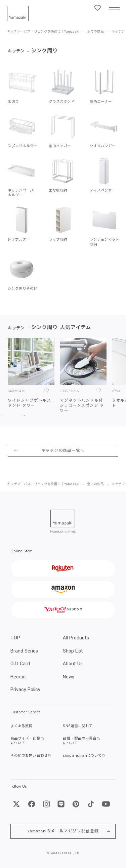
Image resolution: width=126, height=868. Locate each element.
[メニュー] (114, 8)
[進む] (20, 416)
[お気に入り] (47, 390)
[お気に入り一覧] (97, 8)
